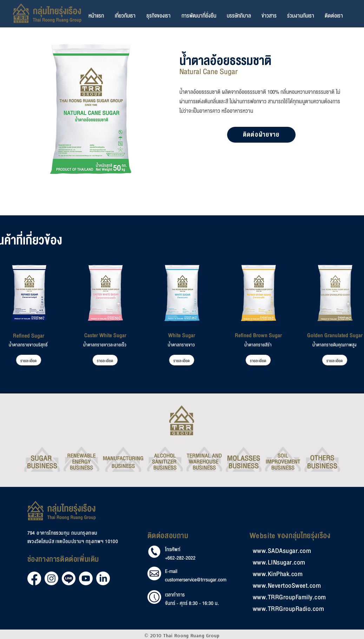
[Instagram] (51, 578)
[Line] (69, 578)
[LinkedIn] (103, 578)
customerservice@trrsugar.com (196, 580)
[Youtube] (86, 578)
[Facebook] (34, 578)
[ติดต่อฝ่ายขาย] (261, 135)
